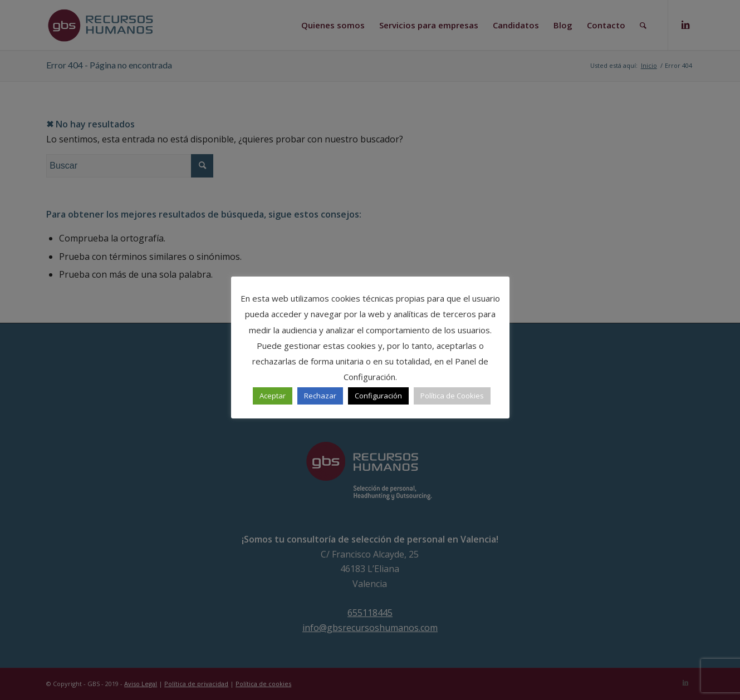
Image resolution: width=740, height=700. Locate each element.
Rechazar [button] (320, 396)
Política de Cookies (452, 396)
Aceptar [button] (273, 396)
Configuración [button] (378, 396)
